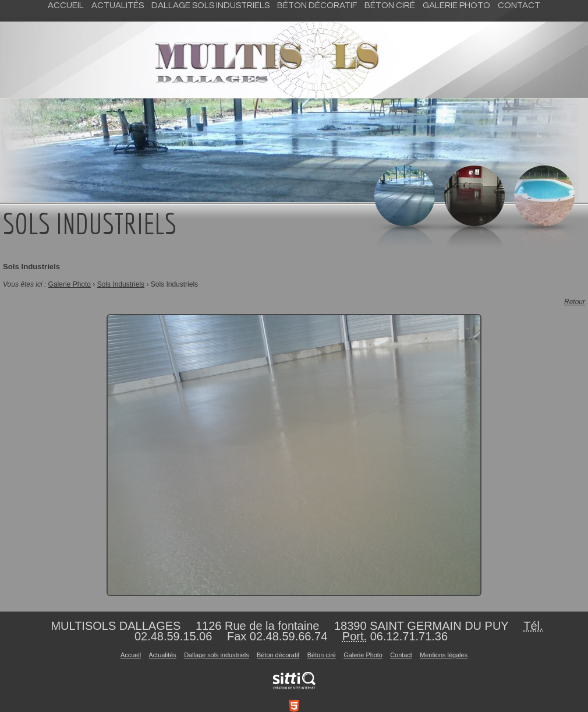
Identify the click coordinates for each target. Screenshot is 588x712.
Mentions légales (444, 655)
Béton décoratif (317, 6)
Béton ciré (390, 6)
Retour (575, 302)
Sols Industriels (121, 284)
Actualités (118, 6)
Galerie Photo (456, 6)
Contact (519, 6)
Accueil (66, 6)
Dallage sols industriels (210, 6)
